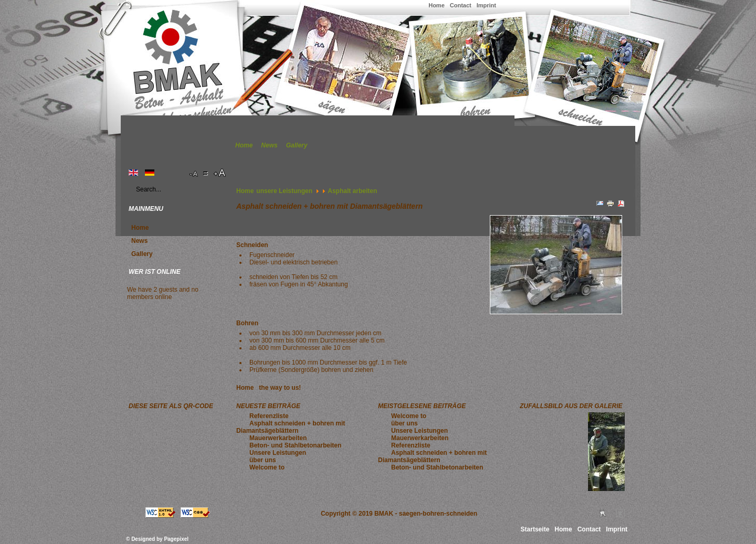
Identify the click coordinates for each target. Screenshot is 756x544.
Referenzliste (269, 416)
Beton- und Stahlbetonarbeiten (295, 445)
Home (437, 5)
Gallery (297, 145)
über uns (263, 460)
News (269, 145)
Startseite (535, 529)
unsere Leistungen (284, 191)
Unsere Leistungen (278, 453)
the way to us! (280, 388)
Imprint (486, 5)
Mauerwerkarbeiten (278, 438)
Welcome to (267, 467)
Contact (461, 5)
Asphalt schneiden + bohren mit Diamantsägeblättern (291, 427)
